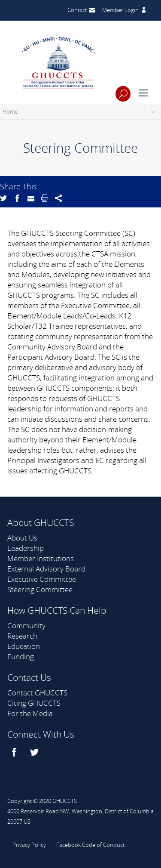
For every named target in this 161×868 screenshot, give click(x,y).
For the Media (30, 713)
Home (10, 111)
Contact (77, 10)
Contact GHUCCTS (37, 693)
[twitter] (35, 752)
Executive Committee (42, 579)
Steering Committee (40, 589)
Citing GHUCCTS (34, 703)
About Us (22, 538)
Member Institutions (41, 558)
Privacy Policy (29, 845)
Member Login (120, 10)
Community (26, 626)
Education (24, 646)
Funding (21, 656)
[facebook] (15, 752)
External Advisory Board (46, 569)
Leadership (26, 548)
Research (22, 636)
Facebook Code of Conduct (90, 845)
